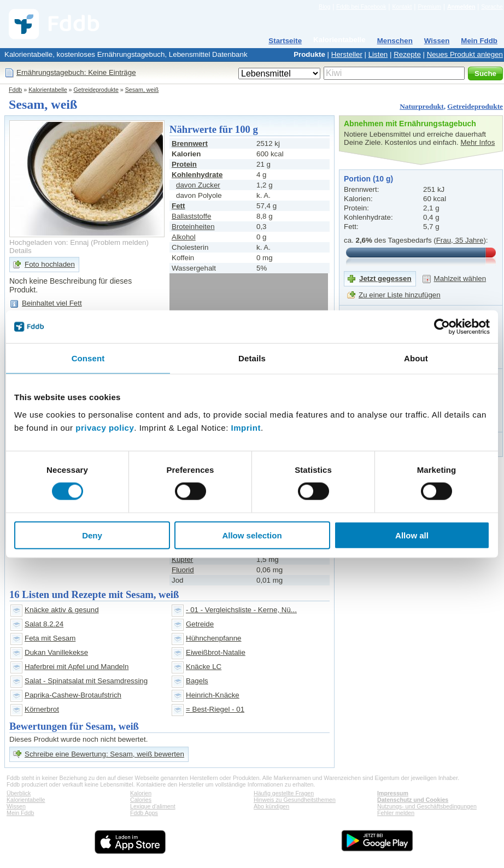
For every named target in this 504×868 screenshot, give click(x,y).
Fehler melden (396, 813)
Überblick (19, 793)
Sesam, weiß (142, 90)
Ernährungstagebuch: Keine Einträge (76, 72)
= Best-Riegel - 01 (215, 709)
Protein (184, 164)
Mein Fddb (479, 41)
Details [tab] (252, 358)
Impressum (393, 793)
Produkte (309, 54)
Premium (429, 7)
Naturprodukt (421, 106)
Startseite (285, 41)
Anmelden (461, 7)
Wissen (437, 41)
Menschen (395, 41)
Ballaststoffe (191, 216)
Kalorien (141, 793)
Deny (92, 535)
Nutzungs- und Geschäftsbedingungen (427, 806)
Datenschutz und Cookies (413, 800)
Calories (141, 800)
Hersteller (347, 54)
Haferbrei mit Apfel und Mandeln (77, 667)
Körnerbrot (42, 709)
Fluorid (183, 570)
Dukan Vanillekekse (56, 652)
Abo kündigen (271, 806)
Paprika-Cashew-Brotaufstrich (73, 695)
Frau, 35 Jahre (460, 240)
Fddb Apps (144, 813)
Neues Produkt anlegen (465, 54)
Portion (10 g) (368, 179)
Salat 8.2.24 (44, 624)
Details (20, 251)
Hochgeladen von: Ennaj (49, 242)
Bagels (197, 681)
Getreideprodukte (96, 90)
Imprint (246, 427)
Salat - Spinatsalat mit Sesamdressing (86, 681)
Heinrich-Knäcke (213, 695)
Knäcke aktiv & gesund (62, 610)
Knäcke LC (204, 667)
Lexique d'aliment (153, 806)
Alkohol (184, 237)
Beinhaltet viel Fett (52, 303)
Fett (178, 206)
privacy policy (105, 427)
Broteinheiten (193, 227)
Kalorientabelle (339, 40)
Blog (324, 7)
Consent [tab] (88, 358)
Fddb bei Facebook (361, 7)
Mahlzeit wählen (460, 278)
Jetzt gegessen (385, 278)
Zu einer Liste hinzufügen (400, 295)
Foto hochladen (50, 264)
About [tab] (416, 358)
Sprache (492, 7)
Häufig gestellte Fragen (284, 793)
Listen (378, 54)
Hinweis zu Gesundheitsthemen (295, 800)
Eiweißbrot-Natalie (216, 652)
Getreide (200, 624)
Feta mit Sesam (50, 638)
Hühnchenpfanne (214, 638)
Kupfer (182, 559)
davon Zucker (198, 185)
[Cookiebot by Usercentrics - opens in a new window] (442, 327)
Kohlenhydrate (197, 175)
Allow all (412, 535)
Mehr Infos (477, 142)
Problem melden (119, 242)
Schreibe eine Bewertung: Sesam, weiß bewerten (104, 754)
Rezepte (407, 54)
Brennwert (190, 143)
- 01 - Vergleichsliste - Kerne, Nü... (241, 610)
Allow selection (252, 535)
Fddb (15, 90)
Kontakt (402, 7)
